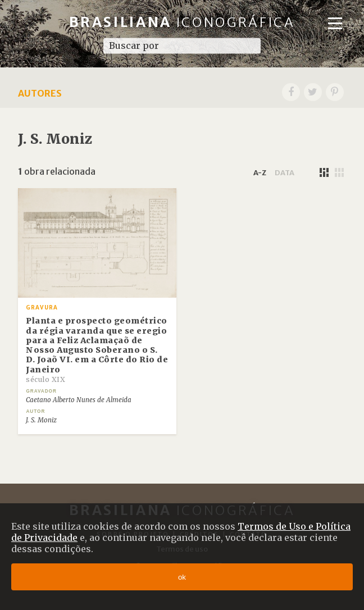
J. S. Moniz (41, 420)
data (285, 172)
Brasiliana (182, 22)
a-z (260, 172)
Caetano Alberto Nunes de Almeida (79, 400)
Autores (40, 93)
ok (182, 577)
